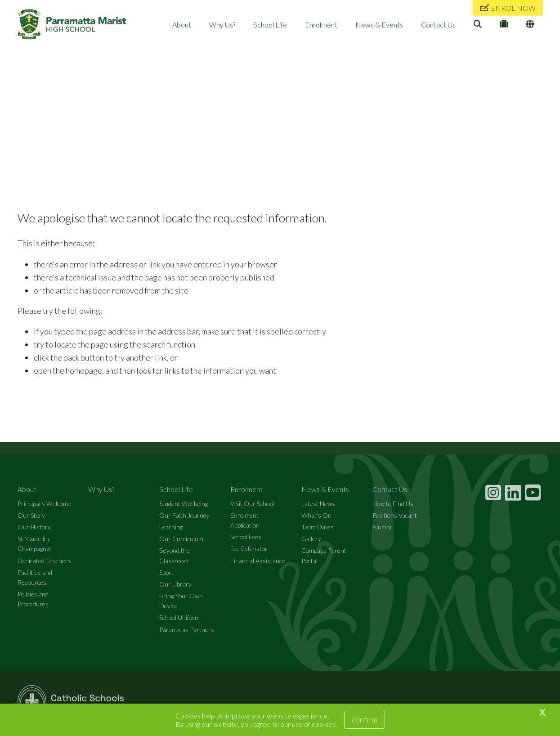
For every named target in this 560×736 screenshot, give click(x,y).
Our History (34, 530)
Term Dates (318, 530)
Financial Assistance (258, 563)
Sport (166, 576)
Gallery (311, 542)
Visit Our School (252, 507)
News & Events (379, 25)
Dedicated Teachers (44, 563)
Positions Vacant (395, 518)
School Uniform (179, 621)
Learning (171, 530)
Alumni (382, 530)
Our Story (31, 518)
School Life (270, 25)
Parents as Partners (187, 632)
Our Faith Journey (184, 518)
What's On (316, 518)
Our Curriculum (181, 542)
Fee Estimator (249, 552)
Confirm (365, 719)
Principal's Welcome (44, 507)
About (182, 25)
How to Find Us (393, 507)
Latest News (318, 507)
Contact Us (438, 25)
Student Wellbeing (184, 507)
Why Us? (222, 25)
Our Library (175, 587)
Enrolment (321, 25)
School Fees (246, 540)
